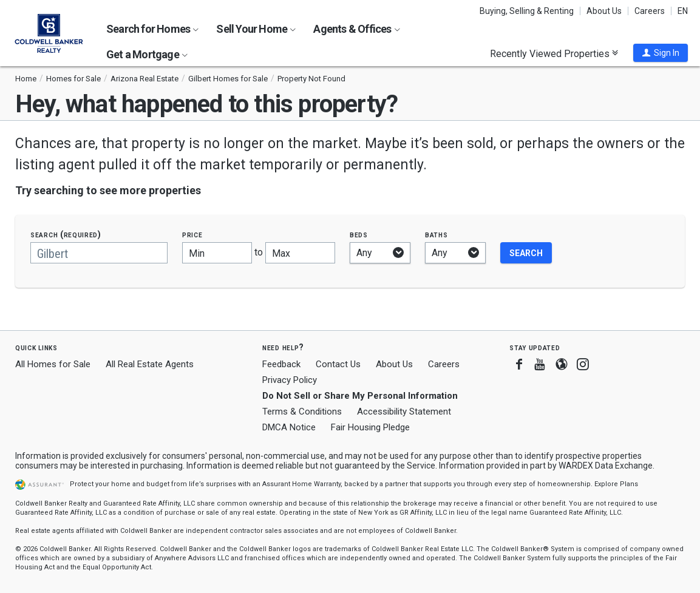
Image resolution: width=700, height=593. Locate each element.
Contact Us (338, 364)
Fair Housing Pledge (370, 427)
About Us (604, 11)
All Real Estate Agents (150, 364)
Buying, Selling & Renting (527, 11)
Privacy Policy (290, 380)
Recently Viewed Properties (554, 53)
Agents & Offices (356, 29)
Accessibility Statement (404, 412)
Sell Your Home (256, 29)
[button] (661, 53)
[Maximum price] (300, 253)
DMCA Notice (289, 427)
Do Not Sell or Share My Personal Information (360, 396)
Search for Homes (152, 29)
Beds (359, 235)
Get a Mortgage (147, 54)
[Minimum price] (217, 253)
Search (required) (66, 235)
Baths (437, 235)
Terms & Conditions (302, 412)
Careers (650, 11)
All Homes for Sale (53, 364)
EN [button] (683, 11)
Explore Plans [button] (616, 484)
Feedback (281, 364)
